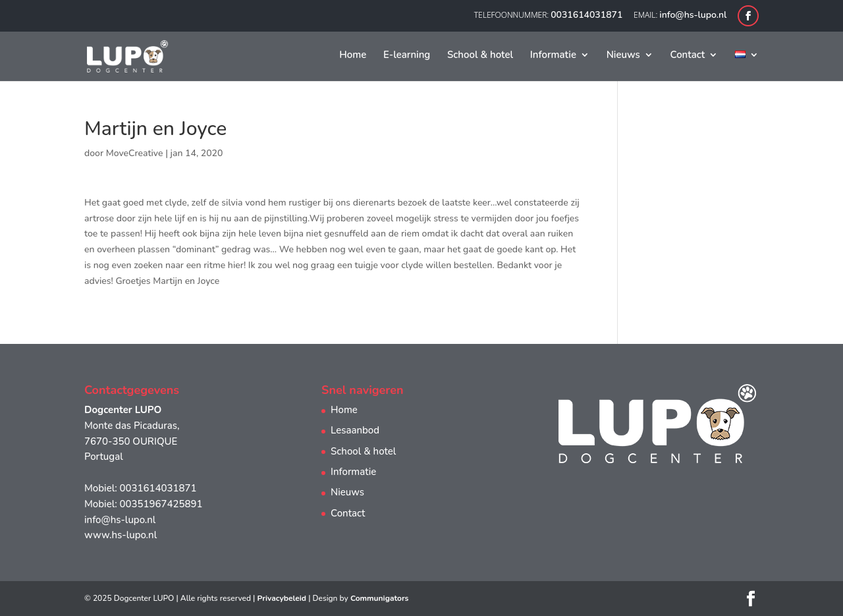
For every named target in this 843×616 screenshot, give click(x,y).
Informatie (553, 56)
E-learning (407, 56)
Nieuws (623, 56)
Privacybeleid (282, 598)
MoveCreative (135, 153)
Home (353, 56)
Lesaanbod (355, 430)
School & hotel (480, 56)
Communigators (380, 598)
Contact (688, 56)
